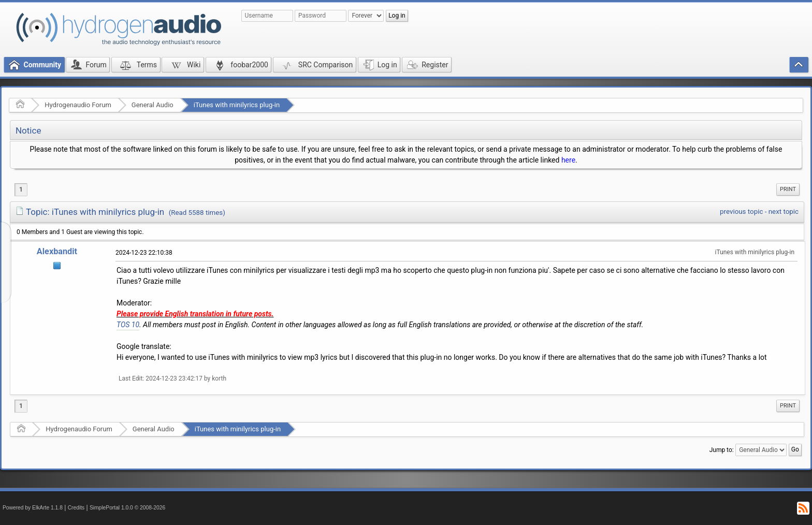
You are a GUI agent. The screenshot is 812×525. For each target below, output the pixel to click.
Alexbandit (57, 251)
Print (788, 189)
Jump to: (722, 450)
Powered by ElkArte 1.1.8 (33, 508)
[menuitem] (788, 189)
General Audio (153, 105)
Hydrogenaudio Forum (78, 105)
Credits (76, 508)
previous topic (741, 212)
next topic (784, 212)
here (568, 160)
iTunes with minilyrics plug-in (237, 105)
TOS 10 (128, 325)
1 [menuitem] (21, 189)
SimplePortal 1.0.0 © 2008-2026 (127, 508)
